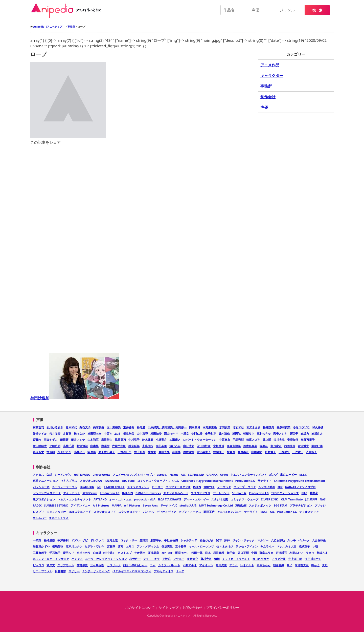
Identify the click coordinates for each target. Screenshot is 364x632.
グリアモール (66, 565)
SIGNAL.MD (196, 475)
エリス (130, 546)
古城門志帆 (119, 446)
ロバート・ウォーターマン (200, 440)
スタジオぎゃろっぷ (176, 493)
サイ (289, 565)
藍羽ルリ (69, 553)
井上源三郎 (295, 559)
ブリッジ (320, 505)
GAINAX (212, 475)
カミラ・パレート (169, 565)
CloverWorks (101, 475)
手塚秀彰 (238, 440)
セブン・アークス (190, 512)
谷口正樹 (243, 553)
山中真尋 (142, 434)
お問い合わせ (192, 608)
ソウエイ (179, 559)
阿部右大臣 (302, 565)
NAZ (304, 493)
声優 (264, 107)
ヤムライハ (267, 546)
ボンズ (273, 475)
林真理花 (38, 427)
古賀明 (51, 452)
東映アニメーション (45, 481)
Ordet (224, 475)
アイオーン (206, 565)
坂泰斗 (264, 446)
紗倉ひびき (207, 540)
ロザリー (74, 571)
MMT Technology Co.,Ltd (216, 505)
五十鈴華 (181, 546)
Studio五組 (239, 493)
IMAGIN (128, 493)
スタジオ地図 (220, 499)
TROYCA (209, 487)
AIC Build (128, 481)
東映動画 (241, 505)
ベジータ (304, 540)
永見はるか (64, 452)
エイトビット (72, 493)
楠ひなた (79, 434)
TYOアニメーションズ (285, 493)
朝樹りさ (249, 434)
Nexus (174, 475)
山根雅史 (257, 452)
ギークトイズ (169, 505)
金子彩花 (211, 434)
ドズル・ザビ (79, 540)
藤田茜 (64, 440)
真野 (325, 565)
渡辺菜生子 (204, 452)
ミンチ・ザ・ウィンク (96, 571)
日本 (208, 553)
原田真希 (219, 553)
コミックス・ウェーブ (244, 499)
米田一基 (197, 553)
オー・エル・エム (120, 499)
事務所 (266, 86)
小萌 (315, 546)
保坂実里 (167, 546)
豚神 (227, 540)
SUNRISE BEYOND (56, 505)
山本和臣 (93, 440)
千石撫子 (55, 553)
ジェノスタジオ (56, 512)
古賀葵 (67, 434)
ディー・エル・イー (196, 499)
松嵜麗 (141, 427)
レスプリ (38, 512)
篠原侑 (92, 452)
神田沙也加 (75, 398)
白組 (49, 475)
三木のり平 (124, 452)
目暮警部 (60, 571)
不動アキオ (190, 565)
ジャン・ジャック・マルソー (250, 540)
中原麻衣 (224, 440)
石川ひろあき (55, 427)
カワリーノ (114, 565)
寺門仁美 (197, 434)
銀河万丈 (38, 452)
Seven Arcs (151, 505)
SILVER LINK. (270, 499)
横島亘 (231, 452)
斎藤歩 (37, 440)
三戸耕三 (298, 452)
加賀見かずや (41, 546)
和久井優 (318, 427)
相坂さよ (322, 553)
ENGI (264, 512)
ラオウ (310, 553)
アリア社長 (279, 559)
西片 (121, 546)
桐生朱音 (129, 434)
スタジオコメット (138, 487)
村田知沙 (156, 434)
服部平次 (156, 540)
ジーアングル (63, 475)
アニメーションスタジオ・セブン (134, 475)
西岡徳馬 (290, 446)
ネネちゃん (264, 565)
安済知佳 (293, 440)
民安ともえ (280, 434)
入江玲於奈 (204, 446)
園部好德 (317, 446)
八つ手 (292, 540)
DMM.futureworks (148, 493)
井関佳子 (219, 452)
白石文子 (85, 427)
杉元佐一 (135, 559)
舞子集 (231, 553)
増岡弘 (236, 434)
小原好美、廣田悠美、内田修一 (167, 427)
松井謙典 (268, 427)
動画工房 (209, 512)
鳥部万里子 (308, 440)
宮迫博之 (303, 446)
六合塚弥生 (319, 540)
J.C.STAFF (311, 499)
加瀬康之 (175, 440)
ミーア (180, 571)
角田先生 (221, 565)
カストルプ (125, 553)
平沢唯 (166, 559)
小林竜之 (161, 440)
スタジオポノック (260, 505)
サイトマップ (169, 608)
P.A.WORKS (112, 481)
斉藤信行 (148, 446)
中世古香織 (171, 540)
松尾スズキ (253, 440)
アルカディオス (164, 571)
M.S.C (303, 475)
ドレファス (97, 540)
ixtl (99, 487)
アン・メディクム (148, 546)
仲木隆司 (189, 452)
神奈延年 (134, 446)
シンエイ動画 (267, 487)
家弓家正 (276, 446)
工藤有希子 (40, 553)
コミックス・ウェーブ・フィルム (158, 481)
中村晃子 (134, 440)
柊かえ (315, 565)
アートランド (221, 493)
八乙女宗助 (278, 540)
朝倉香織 (279, 565)
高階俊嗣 (99, 427)
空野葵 (144, 540)
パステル (149, 512)
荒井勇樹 (129, 427)
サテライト (265, 481)
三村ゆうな (264, 434)
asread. (162, 475)
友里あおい (296, 553)
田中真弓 (195, 427)
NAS (323, 499)
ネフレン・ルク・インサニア (51, 559)
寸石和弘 (238, 427)
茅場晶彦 (153, 553)
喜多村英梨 (283, 427)
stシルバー (40, 518)
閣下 (219, 540)
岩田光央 (164, 452)
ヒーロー (157, 487)
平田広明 (55, 446)
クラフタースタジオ (178, 487)
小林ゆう (79, 452)
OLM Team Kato (292, 499)
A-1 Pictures (101, 505)
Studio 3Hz (87, 487)
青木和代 (71, 427)
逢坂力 (305, 434)
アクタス (38, 475)
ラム (153, 565)
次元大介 (192, 559)
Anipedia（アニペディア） (68, 11)
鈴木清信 (224, 434)
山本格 (94, 446)
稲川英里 (161, 446)
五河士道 (112, 540)
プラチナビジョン (301, 505)
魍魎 (217, 559)
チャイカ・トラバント (236, 559)
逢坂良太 (317, 434)
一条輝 (37, 540)
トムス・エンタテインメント (249, 475)
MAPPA (117, 505)
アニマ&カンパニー (229, 512)
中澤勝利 (63, 540)
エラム (233, 565)
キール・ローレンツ (201, 546)
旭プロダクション (44, 499)
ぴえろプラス (69, 481)
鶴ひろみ (175, 446)
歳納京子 (304, 546)
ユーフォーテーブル (65, 487)
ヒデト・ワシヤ (95, 546)
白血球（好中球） (104, 553)
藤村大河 (206, 559)
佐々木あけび (225, 546)
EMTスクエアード (80, 512)
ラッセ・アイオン (247, 546)
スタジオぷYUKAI (91, 481)
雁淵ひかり (182, 553)
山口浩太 (189, 446)
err (164, 553)
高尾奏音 (243, 452)
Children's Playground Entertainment (207, 481)
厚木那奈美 (250, 446)
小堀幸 (185, 434)
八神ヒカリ (84, 553)
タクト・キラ (151, 559)
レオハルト (247, 565)
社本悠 (152, 452)
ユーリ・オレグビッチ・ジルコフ (106, 559)
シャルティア (189, 540)
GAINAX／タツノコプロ (300, 487)
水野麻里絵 (210, 427)
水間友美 (225, 427)
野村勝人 (270, 452)
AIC (183, 475)
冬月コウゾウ (301, 427)
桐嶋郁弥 (58, 546)
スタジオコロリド (105, 512)
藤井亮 (314, 493)
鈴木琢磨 (148, 440)
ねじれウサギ (261, 559)
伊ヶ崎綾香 (40, 446)
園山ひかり (171, 434)
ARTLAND (100, 499)
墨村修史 (82, 565)
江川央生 (279, 440)
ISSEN (197, 487)
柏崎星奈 (49, 540)
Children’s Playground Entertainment (300, 481)
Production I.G (245, 481)
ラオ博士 (140, 553)
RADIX (37, 505)
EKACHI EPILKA (114, 487)
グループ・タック (245, 487)
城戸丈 (51, 565)
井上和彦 (140, 452)
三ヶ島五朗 (97, 565)
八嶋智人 (311, 452)
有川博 (176, 452)
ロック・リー (129, 540)
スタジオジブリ (201, 493)
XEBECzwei (90, 493)
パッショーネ (41, 487)
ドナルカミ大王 (287, 546)
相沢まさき (253, 427)
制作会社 (268, 97)
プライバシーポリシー (223, 608)
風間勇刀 (120, 440)
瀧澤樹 (105, 446)
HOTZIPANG (82, 475)
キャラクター (272, 75)
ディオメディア (166, 512)
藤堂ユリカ (266, 553)
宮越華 (111, 546)
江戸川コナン (74, 546)
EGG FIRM (280, 505)
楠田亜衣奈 (94, 434)
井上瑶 (267, 440)
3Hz (280, 487)
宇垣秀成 (219, 446)
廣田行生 (107, 440)
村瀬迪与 (82, 446)
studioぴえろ (188, 505)
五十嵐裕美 (114, 427)
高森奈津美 (234, 446)
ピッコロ (38, 565)
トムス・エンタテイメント (74, 499)
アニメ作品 (270, 65)
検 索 (317, 10)
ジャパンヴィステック (47, 493)
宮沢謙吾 (281, 553)
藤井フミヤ (78, 440)
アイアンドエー (81, 505)
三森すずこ (51, 440)
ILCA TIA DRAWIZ (170, 499)
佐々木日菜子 (107, 452)
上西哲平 (284, 452)
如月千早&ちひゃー (135, 565)
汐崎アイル (40, 434)
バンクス (77, 559)
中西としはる (112, 434)
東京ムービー (288, 475)
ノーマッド (224, 487)
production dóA (145, 499)
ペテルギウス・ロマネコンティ (132, 571)
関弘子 (294, 434)
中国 (254, 553)
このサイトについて (140, 608)
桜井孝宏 (55, 434)
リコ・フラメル (43, 571)
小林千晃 (69, 446)
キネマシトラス (59, 518)
